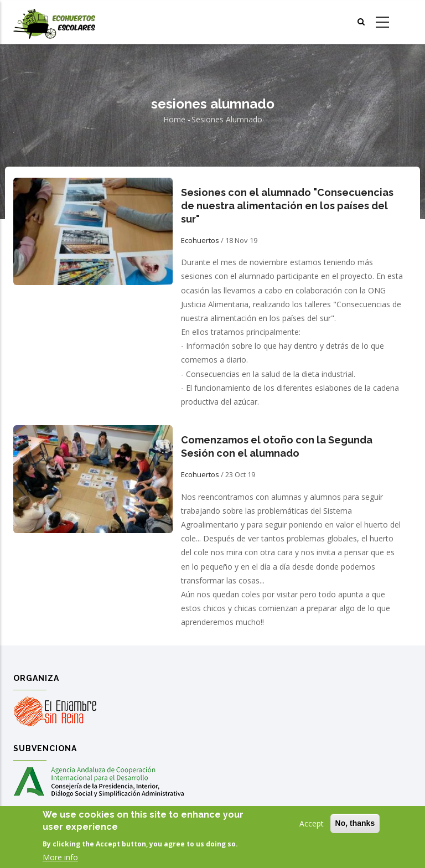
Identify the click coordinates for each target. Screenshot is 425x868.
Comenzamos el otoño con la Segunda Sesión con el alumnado (277, 446)
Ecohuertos (200, 240)
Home (174, 119)
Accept (312, 825)
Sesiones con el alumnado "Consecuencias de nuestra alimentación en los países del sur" (287, 206)
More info (60, 859)
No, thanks (355, 825)
